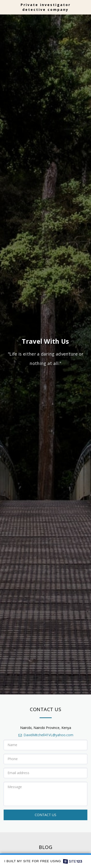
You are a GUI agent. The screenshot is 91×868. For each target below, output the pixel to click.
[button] (5, 7)
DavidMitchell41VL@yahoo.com (46, 736)
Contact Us (45, 816)
